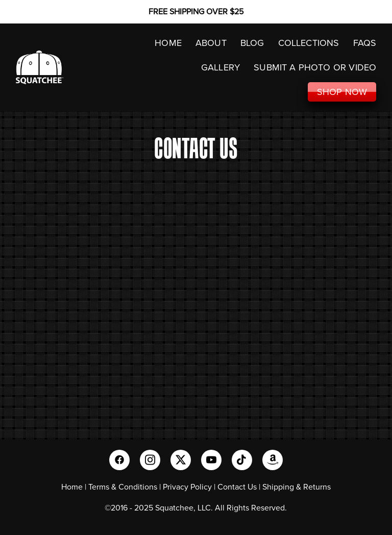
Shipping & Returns (297, 487)
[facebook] (119, 460)
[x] (181, 460)
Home (72, 487)
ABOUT (211, 43)
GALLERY (220, 67)
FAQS (365, 43)
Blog (252, 43)
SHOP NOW (342, 92)
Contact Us (237, 487)
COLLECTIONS (309, 43)
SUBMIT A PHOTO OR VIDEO (315, 67)
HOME (168, 43)
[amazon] (273, 460)
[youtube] (211, 460)
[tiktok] (242, 460)
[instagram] (150, 460)
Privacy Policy (187, 487)
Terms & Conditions (123, 487)
